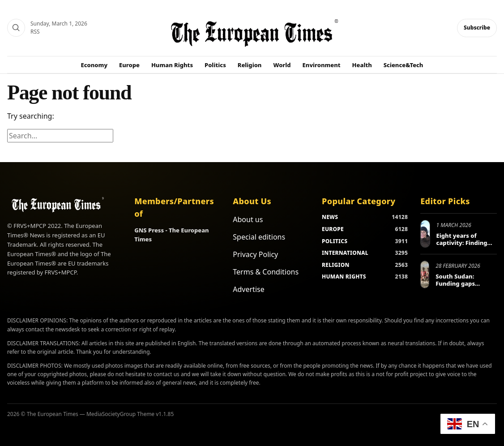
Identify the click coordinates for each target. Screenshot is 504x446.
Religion (250, 65)
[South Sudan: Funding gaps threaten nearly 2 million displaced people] (425, 274)
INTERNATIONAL (345, 253)
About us (248, 219)
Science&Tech (404, 65)
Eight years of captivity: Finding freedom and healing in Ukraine (463, 246)
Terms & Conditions (266, 272)
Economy (94, 65)
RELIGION (336, 265)
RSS (35, 32)
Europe (129, 65)
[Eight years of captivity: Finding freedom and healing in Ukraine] (425, 234)
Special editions (259, 237)
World (282, 65)
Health (362, 65)
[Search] (16, 28)
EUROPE (333, 229)
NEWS (330, 217)
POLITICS (335, 241)
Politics (215, 65)
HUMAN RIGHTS (344, 277)
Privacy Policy (255, 254)
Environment (322, 65)
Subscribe (477, 28)
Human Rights (172, 65)
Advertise (248, 289)
